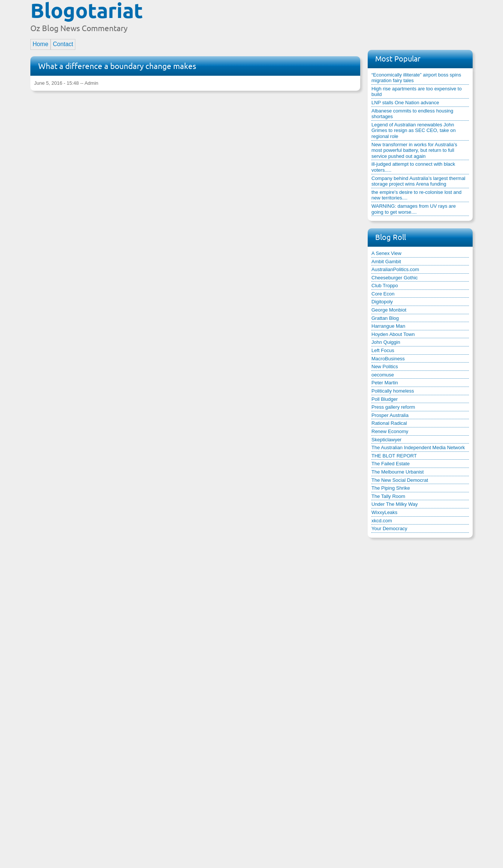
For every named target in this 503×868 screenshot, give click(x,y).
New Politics (385, 367)
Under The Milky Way (395, 504)
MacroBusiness (388, 359)
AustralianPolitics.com (395, 269)
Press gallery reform (393, 407)
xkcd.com (382, 521)
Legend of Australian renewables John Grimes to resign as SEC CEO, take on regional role (414, 130)
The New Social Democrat (400, 480)
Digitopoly (382, 302)
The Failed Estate (391, 464)
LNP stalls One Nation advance (405, 103)
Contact (63, 44)
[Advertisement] (336, 20)
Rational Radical (389, 423)
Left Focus (383, 350)
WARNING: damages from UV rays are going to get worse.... (414, 209)
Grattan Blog (385, 318)
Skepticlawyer (386, 440)
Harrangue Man (388, 326)
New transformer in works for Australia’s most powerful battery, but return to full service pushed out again (414, 150)
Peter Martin (385, 383)
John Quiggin (386, 342)
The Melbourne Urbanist (397, 472)
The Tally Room (388, 496)
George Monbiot (389, 310)
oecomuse (383, 375)
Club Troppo (385, 286)
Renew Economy (390, 431)
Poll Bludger (385, 399)
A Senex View (386, 253)
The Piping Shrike (391, 488)
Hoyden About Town (393, 334)
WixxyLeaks (384, 512)
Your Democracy (389, 528)
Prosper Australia (390, 415)
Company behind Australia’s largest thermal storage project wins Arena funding (418, 181)
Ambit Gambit (386, 262)
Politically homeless (393, 391)
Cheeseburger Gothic (395, 278)
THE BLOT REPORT (394, 456)
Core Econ (383, 294)
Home (40, 44)
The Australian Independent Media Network (418, 447)
